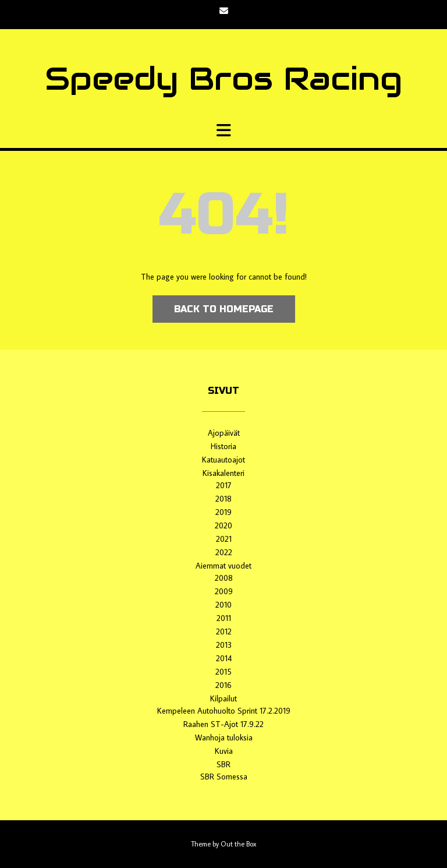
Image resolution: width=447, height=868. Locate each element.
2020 (223, 525)
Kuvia (224, 751)
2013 (224, 645)
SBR (223, 764)
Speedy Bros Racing (223, 79)
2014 (224, 658)
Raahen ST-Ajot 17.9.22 (223, 724)
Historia (223, 446)
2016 (223, 685)
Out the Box (238, 844)
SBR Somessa (224, 777)
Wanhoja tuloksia (224, 738)
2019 (223, 512)
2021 (224, 539)
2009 (224, 591)
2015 (223, 672)
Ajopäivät (224, 433)
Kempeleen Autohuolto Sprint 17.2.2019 (224, 711)
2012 (224, 631)
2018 (223, 499)
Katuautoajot (223, 460)
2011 (224, 618)
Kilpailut (223, 698)
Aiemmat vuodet (223, 566)
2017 (224, 485)
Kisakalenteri (223, 473)
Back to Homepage (224, 309)
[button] (223, 130)
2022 (224, 552)
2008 (224, 578)
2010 (223, 605)
